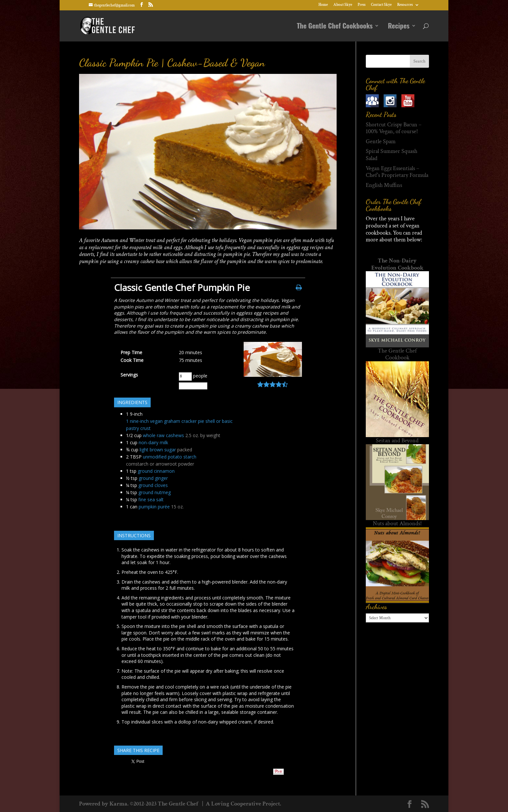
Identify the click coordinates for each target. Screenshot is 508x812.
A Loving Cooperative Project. (243, 804)
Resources (405, 5)
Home (323, 5)
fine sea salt (151, 499)
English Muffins (384, 185)
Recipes (399, 27)
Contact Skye (381, 5)
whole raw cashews (163, 435)
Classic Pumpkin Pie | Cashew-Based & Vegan (172, 63)
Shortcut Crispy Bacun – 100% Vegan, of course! (394, 128)
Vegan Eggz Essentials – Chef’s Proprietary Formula (397, 172)
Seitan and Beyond (397, 441)
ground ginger (153, 478)
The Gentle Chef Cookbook (397, 354)
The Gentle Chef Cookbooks (335, 27)
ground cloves (153, 485)
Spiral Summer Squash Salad (392, 155)
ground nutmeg (155, 492)
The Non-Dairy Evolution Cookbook (397, 264)
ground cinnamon (156, 471)
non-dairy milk (153, 442)
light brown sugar (158, 450)
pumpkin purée (154, 507)
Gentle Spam (381, 141)
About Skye (343, 5)
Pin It (278, 772)
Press (362, 5)
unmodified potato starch (170, 457)
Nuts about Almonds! (397, 523)
